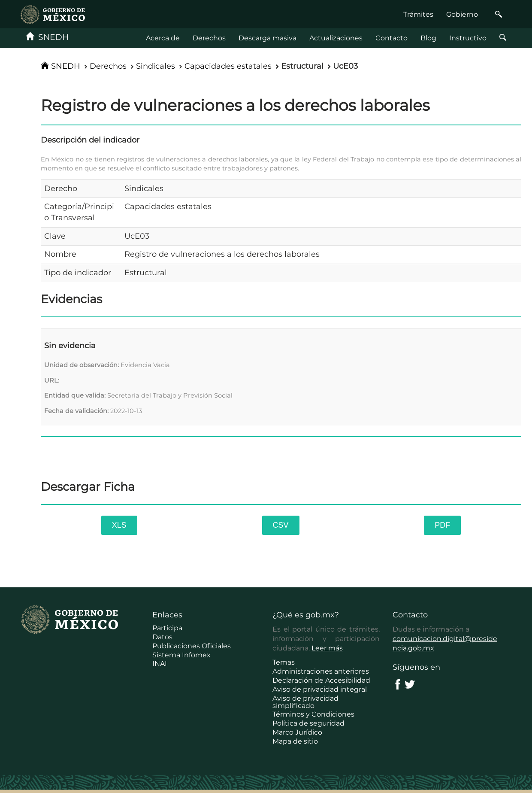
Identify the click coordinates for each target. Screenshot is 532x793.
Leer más (327, 648)
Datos (162, 637)
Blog (428, 38)
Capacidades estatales (228, 66)
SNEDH (47, 37)
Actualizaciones (336, 38)
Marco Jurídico (297, 732)
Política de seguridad (308, 723)
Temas (284, 662)
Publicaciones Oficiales (192, 646)
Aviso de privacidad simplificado (305, 702)
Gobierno (462, 14)
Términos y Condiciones (313, 714)
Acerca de (163, 38)
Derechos (209, 38)
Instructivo (468, 38)
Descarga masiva (268, 38)
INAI (160, 664)
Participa (167, 628)
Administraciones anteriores (321, 671)
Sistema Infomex (181, 655)
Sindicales (156, 66)
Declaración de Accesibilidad (321, 680)
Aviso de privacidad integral (320, 689)
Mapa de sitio (295, 741)
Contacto (391, 38)
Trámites (418, 14)
